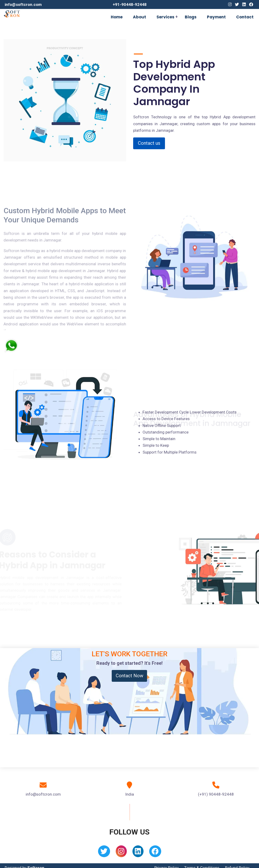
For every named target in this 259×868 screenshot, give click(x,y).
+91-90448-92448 (130, 4)
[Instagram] (230, 4)
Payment (216, 17)
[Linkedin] (244, 4)
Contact (245, 17)
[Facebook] (251, 4)
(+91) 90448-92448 (216, 794)
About (140, 17)
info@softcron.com (23, 4)
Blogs (191, 17)
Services (165, 17)
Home (117, 17)
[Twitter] (237, 4)
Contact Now (129, 676)
